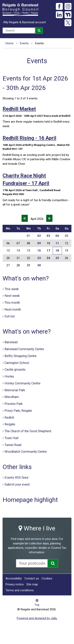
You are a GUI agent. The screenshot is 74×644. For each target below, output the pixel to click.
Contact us (32, 578)
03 (48, 236)
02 (39, 236)
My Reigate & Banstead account (25, 22)
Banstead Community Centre (24, 349)
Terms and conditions (20, 590)
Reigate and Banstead (20, 10)
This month (12, 303)
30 (39, 265)
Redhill (9, 418)
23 (39, 258)
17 (48, 251)
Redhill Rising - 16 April (29, 138)
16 (39, 251)
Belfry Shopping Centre (21, 356)
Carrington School (17, 363)
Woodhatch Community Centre (26, 452)
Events (24, 43)
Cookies (47, 578)
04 (57, 236)
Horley (9, 376)
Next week (12, 296)
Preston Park (14, 404)
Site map (32, 584)
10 (48, 243)
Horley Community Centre (22, 383)
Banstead (11, 342)
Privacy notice (15, 584)
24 (48, 258)
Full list (10, 316)
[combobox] (19, 31)
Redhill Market (19, 109)
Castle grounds (15, 370)
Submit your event (17, 484)
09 (39, 243)
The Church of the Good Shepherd (28, 431)
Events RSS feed (16, 478)
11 (57, 243)
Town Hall (11, 438)
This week (12, 289)
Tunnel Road (13, 445)
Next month (13, 310)
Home (9, 43)
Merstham (12, 397)
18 (57, 251)
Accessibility (14, 578)
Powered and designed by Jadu (37, 618)
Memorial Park (15, 390)
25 (57, 258)
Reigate (10, 424)
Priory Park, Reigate (18, 411)
